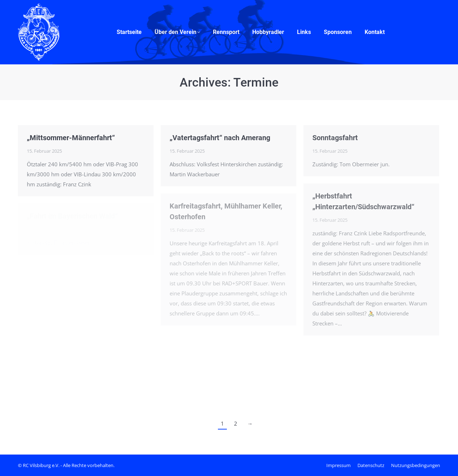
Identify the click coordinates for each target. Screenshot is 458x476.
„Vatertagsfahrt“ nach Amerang (220, 138)
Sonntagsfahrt (335, 138)
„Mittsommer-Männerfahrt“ (71, 138)
